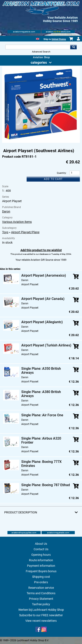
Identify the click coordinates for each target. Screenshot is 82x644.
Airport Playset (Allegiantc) (42, 322)
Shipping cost (41, 577)
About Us (41, 544)
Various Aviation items (17, 222)
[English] (38, 38)
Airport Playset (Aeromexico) (44, 275)
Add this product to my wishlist (41, 250)
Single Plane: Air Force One (42, 415)
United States (59, 39)
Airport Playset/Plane (25, 232)
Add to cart (53, 179)
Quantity (61, 173)
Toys (5, 232)
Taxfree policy (41, 604)
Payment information (41, 566)
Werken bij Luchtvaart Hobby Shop (41, 610)
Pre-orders (41, 582)
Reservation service (41, 588)
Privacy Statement (41, 599)
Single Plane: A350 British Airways (41, 371)
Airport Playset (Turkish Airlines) (46, 345)
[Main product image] (41, 142)
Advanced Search (41, 52)
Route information (41, 560)
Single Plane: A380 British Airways (41, 394)
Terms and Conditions (41, 593)
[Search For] (38, 47)
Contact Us (41, 549)
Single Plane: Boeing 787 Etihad (46, 485)
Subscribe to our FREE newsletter (41, 615)
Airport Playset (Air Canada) (43, 299)
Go (73, 47)
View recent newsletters (41, 621)
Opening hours (41, 555)
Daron (6, 211)
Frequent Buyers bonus (41, 571)
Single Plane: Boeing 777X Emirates (41, 464)
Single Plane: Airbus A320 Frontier (41, 440)
